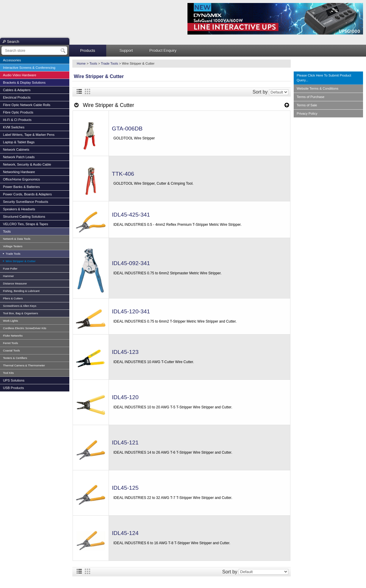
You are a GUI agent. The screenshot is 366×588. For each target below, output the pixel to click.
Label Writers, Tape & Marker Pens (29, 135)
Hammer (8, 276)
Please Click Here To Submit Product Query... (324, 78)
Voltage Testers (13, 246)
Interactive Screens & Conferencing (29, 68)
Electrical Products (17, 97)
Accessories (12, 60)
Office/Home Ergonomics (21, 179)
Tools (7, 231)
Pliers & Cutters (13, 298)
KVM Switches (14, 127)
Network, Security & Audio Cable (27, 164)
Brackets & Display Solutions (24, 83)
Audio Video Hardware (20, 75)
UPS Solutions (14, 380)
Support (126, 50)
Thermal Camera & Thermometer (24, 365)
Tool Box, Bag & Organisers (21, 313)
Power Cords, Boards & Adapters (27, 194)
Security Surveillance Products (26, 202)
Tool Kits (8, 373)
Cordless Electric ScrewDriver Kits (25, 328)
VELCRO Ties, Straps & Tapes (26, 224)
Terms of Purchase (311, 97)
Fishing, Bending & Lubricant (21, 291)
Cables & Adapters (17, 90)
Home (81, 63)
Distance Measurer (15, 283)
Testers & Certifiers (15, 358)
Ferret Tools (10, 343)
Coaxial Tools (11, 350)
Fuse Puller (10, 269)
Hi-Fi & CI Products (17, 120)
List (79, 91)
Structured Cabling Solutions (24, 217)
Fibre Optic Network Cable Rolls (27, 105)
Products (88, 50)
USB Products (13, 388)
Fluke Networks (13, 336)
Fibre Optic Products (18, 112)
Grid (87, 91)
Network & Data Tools (17, 239)
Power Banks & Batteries (21, 187)
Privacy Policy (307, 113)
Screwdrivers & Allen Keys (20, 306)
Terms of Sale (307, 105)
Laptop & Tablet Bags (19, 142)
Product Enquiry (163, 50)
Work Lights (10, 321)
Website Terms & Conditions (317, 88)
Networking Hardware (19, 172)
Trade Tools (12, 254)
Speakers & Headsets (19, 209)
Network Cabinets (16, 150)
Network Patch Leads (19, 157)
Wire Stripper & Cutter (20, 261)
